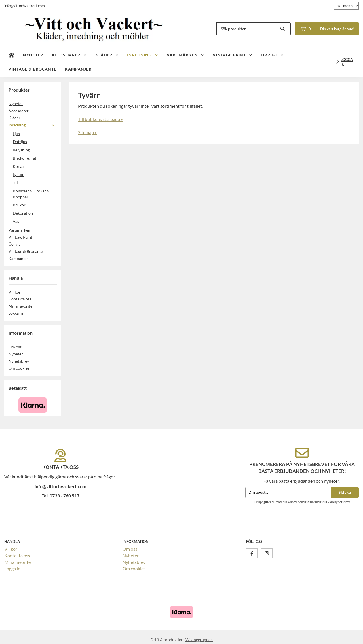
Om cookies (19, 368)
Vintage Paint (233, 55)
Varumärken (185, 55)
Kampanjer (78, 69)
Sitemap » (87, 132)
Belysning (21, 150)
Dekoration (23, 213)
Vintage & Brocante (32, 69)
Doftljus (20, 142)
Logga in (16, 313)
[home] (11, 55)
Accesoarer (69, 55)
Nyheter (33, 55)
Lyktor (18, 174)
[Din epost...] (288, 492)
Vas (16, 221)
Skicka (345, 492)
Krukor (19, 205)
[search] (283, 29)
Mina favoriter (21, 306)
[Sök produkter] (246, 29)
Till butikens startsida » (100, 119)
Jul (15, 183)
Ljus (16, 134)
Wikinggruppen (199, 640)
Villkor (15, 292)
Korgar (19, 166)
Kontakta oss (20, 299)
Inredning (143, 55)
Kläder (107, 55)
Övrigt (272, 55)
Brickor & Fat (25, 158)
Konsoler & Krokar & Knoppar (31, 194)
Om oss (15, 347)
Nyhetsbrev (19, 361)
